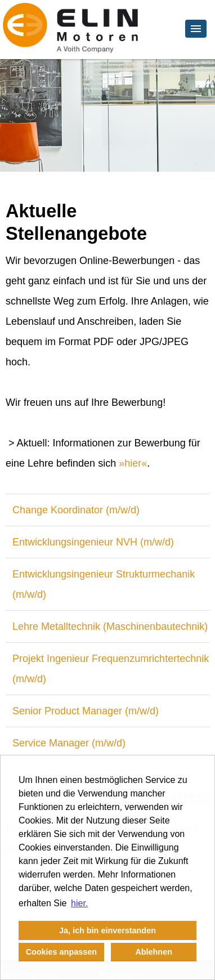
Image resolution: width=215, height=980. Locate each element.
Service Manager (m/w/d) (69, 743)
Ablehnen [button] (154, 952)
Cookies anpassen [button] (61, 952)
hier (133, 463)
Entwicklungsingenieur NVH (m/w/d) (93, 542)
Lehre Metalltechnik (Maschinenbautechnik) (110, 627)
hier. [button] (79, 903)
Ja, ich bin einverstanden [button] (107, 930)
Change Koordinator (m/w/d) (76, 510)
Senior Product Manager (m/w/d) (86, 711)
